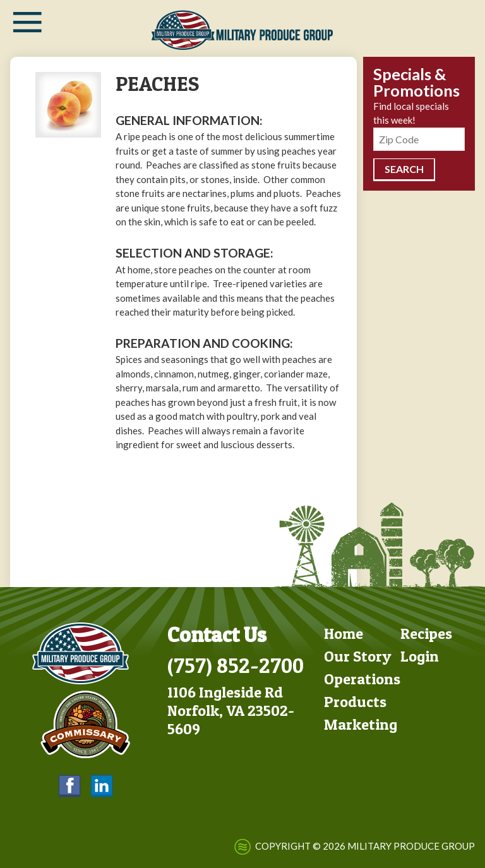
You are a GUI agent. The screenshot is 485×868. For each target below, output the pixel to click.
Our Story (358, 656)
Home (344, 633)
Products (355, 702)
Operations (362, 679)
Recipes (426, 633)
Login (420, 656)
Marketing (361, 724)
